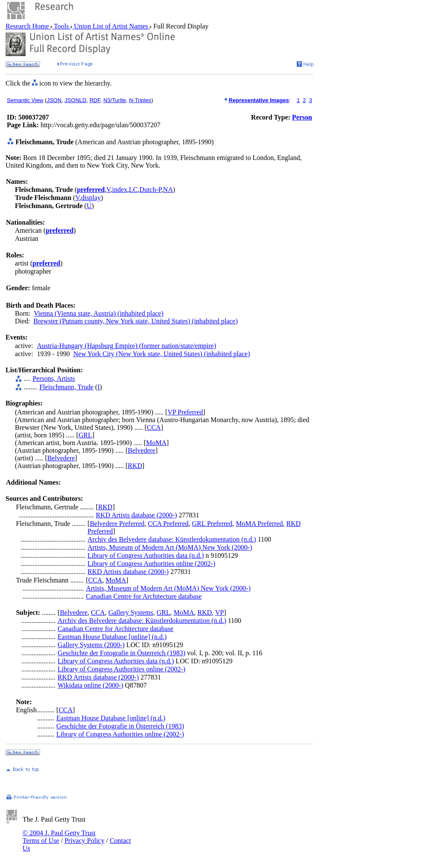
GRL (85, 435)
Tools (62, 26)
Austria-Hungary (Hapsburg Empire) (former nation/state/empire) (127, 346)
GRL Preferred (212, 524)
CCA (154, 427)
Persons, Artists (54, 378)
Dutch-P (150, 190)
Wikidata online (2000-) (90, 685)
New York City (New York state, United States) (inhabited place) (162, 354)
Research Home (28, 26)
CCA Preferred (168, 524)
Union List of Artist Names (111, 26)
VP (219, 612)
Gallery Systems (131, 612)
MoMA (156, 443)
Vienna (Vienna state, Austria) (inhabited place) (99, 313)
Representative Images (259, 100)
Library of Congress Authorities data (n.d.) (146, 555)
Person (302, 117)
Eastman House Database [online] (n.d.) (112, 637)
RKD (135, 466)
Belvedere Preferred (117, 524)
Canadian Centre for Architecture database (144, 596)
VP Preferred (185, 412)
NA (168, 190)
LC (133, 190)
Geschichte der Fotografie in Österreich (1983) (121, 653)
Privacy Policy (84, 841)
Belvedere (142, 450)
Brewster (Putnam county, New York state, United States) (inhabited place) (136, 321)
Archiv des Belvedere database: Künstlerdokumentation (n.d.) (172, 539)
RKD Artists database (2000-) (136, 515)
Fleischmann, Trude (66, 387)
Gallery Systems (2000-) (91, 645)
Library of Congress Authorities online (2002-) (152, 564)
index (120, 190)
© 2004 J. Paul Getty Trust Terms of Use (59, 837)
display (91, 198)
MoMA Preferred (260, 524)
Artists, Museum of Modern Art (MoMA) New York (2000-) (170, 547)
